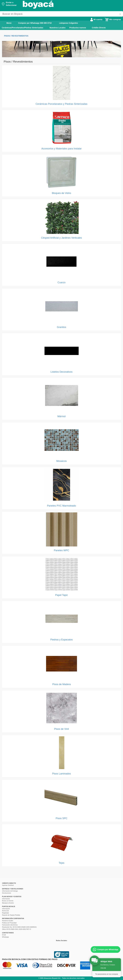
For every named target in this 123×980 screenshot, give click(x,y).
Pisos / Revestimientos (16, 36)
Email (4, 935)
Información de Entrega (10, 891)
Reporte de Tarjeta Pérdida (11, 915)
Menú (7, 23)
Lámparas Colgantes (69, 23)
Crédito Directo (99, 28)
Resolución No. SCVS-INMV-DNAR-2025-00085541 (19, 927)
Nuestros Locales (58, 28)
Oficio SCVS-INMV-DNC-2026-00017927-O (17, 929)
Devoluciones (7, 893)
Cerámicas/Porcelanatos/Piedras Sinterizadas (22, 28)
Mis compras (113, 19)
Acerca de (5, 911)
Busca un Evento (8, 901)
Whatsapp (5, 937)
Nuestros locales (8, 921)
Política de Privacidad (9, 923)
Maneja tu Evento (8, 903)
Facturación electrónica (10, 925)
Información (6, 899)
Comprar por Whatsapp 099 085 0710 (35, 23)
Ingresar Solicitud (8, 885)
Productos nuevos (78, 28)
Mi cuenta (96, 19)
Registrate (5, 913)
